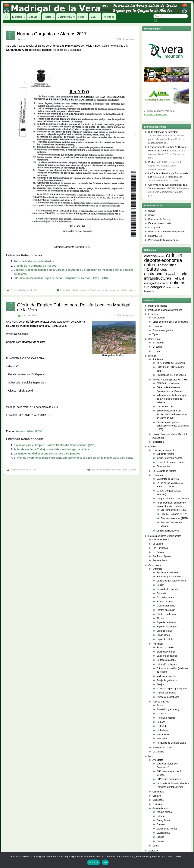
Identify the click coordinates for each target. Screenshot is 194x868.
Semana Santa (160, 560)
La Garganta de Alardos (164, 471)
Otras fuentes (163, 466)
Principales (158, 644)
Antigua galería (164, 812)
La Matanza (158, 752)
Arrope (160, 705)
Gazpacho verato (165, 597)
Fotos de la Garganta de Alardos (34, 261)
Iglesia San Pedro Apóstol (169, 458)
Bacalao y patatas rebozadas (171, 577)
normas (105, 290)
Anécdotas (158, 760)
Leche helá (162, 730)
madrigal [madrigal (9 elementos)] (178, 279)
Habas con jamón (165, 602)
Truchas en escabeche (168, 697)
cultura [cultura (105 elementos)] (174, 255)
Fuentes (161, 824)
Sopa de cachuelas (166, 622)
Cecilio (152, 215)
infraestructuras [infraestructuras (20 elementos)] (158, 278)
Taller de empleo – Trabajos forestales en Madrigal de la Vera (51, 449)
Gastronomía (66, 18)
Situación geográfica (163, 330)
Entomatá (161, 593)
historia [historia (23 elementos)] (181, 274)
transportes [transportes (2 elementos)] (149, 291)
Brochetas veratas (166, 652)
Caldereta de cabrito (167, 656)
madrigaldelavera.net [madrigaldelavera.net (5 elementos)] (157, 283)
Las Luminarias (160, 548)
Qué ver (35, 18)
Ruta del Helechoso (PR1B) (175, 518)
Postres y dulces (161, 702)
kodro (23, 290)
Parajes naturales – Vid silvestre (173, 499)
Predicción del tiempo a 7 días (163, 240)
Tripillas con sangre (166, 693)
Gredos (160, 837)
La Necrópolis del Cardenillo (171, 363)
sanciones (132, 290)
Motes (156, 846)
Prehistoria (158, 359)
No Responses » (127, 39)
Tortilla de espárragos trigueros (172, 689)
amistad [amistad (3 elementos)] (161, 257)
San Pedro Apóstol (162, 556)
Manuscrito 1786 (165, 407)
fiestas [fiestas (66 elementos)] (152, 269)
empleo (107, 470)
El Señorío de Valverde (168, 383)
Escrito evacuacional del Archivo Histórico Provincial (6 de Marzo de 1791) (172, 414)
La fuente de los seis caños (170, 462)
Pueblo (160, 841)
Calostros (161, 714)
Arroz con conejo (165, 647)
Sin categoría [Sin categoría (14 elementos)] (155, 287)
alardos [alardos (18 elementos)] (150, 256)
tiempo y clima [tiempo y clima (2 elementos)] (172, 287)
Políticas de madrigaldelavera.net (165, 310)
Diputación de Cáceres (160, 219)
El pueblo (19, 18)
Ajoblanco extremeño (167, 572)
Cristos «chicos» (161, 540)
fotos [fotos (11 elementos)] (163, 270)
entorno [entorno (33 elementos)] (152, 265)
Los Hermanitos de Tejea (173, 510)
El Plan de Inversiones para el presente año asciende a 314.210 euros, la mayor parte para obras (73, 458)
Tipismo (156, 334)
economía (26, 315)
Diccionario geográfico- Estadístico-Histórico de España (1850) (173, 426)
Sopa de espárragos (167, 627)
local (113, 470)
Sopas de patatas (165, 639)
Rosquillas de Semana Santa (171, 743)
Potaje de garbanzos (167, 680)
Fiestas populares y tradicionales (165, 536)
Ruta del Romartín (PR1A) (174, 514)
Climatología (159, 318)
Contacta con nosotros (155, 115)
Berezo (152, 211)
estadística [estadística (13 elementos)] (168, 265)
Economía (158, 326)
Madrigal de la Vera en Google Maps (167, 232)
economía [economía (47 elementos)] (172, 260)
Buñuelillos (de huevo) (168, 709)
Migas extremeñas (166, 606)
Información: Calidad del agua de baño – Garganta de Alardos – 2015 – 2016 (61, 278)
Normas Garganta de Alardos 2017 (52, 34)
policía (123, 290)
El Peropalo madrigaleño (169, 779)
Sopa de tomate (165, 631)
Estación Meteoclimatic (160, 223)
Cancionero (158, 792)
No (105, 862)
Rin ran (160, 618)
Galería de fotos (160, 808)
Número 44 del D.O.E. (29, 431)
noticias (35, 315)
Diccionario (158, 800)
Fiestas (49, 18)
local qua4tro (155, 228)
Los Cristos (158, 552)
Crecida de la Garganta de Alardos (35, 266)
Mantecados (163, 734)
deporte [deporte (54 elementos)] (152, 260)
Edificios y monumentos (164, 450)
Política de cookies (158, 306)
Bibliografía (158, 442)
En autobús (158, 343)
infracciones (95, 290)
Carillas (160, 585)
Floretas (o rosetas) (166, 718)
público (133, 470)
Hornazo (161, 722)
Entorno (161, 816)
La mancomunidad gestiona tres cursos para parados (47, 454)
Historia (152, 356)
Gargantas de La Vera (168, 479)
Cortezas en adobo (166, 660)
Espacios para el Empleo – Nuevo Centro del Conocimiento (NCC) (55, 445)
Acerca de (109, 17)
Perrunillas (162, 739)
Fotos (83, 18)
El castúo (157, 804)
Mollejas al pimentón (167, 676)
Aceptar (94, 862)
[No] (189, 860)
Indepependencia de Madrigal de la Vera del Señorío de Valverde (171, 399)
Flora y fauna (163, 820)
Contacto (157, 796)
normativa (114, 290)
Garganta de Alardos (167, 829)
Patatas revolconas (166, 614)
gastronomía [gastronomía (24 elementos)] (156, 274)
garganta (84, 290)
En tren (156, 351)
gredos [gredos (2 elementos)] (171, 274)
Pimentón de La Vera (163, 748)
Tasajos (160, 684)
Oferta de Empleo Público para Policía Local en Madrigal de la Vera (74, 307)
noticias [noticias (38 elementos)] (178, 282)
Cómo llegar (154, 339)
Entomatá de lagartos (167, 664)
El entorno (158, 475)
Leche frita (162, 726)
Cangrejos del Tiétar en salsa (171, 581)
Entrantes (157, 569)
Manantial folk (155, 236)
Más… (95, 18)
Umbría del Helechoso (168, 531)
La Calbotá (158, 544)
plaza (119, 470)
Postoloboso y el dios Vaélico (171, 375)
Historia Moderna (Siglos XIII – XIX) (170, 380)
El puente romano (166, 454)
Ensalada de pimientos (168, 589)
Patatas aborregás (166, 610)
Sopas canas (163, 635)
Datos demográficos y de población (170, 322)
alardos (25, 39)
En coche (157, 347)
